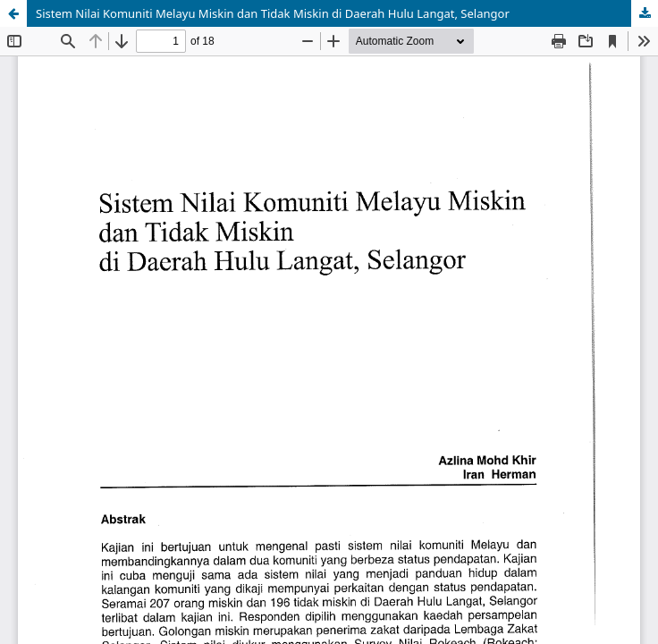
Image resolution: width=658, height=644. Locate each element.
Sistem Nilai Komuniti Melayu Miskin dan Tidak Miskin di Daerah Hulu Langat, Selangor (273, 13)
